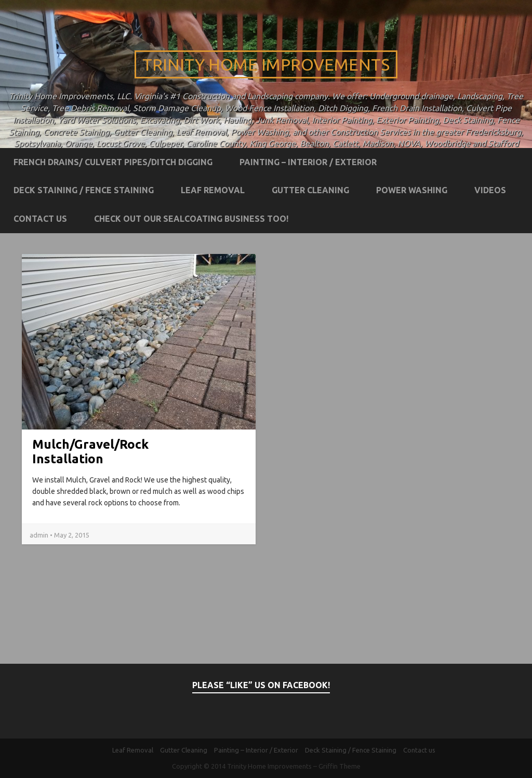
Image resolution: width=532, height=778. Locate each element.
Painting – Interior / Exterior (308, 162)
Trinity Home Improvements (266, 64)
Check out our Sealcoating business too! (191, 219)
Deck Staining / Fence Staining (84, 190)
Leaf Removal (213, 190)
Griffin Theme (340, 766)
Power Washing (412, 190)
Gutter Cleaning (310, 190)
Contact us (40, 219)
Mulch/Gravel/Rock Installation (90, 452)
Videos (490, 190)
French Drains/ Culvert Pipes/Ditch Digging (113, 162)
